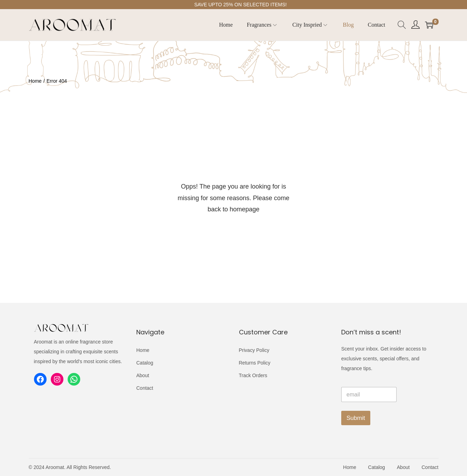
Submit (356, 418)
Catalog (145, 363)
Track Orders (253, 375)
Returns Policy (255, 363)
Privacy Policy (254, 350)
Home (35, 81)
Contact (145, 388)
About (143, 375)
